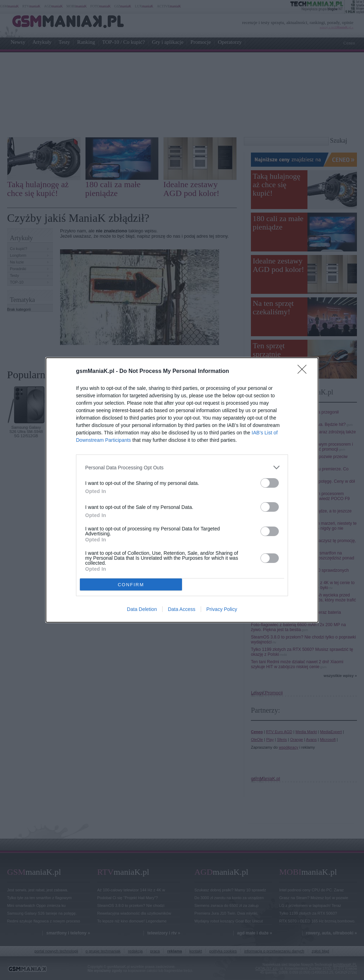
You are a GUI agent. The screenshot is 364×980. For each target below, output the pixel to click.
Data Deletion (142, 609)
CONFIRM (131, 585)
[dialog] (182, 490)
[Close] (304, 372)
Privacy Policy (222, 609)
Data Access (182, 609)
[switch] (270, 483)
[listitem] (182, 467)
